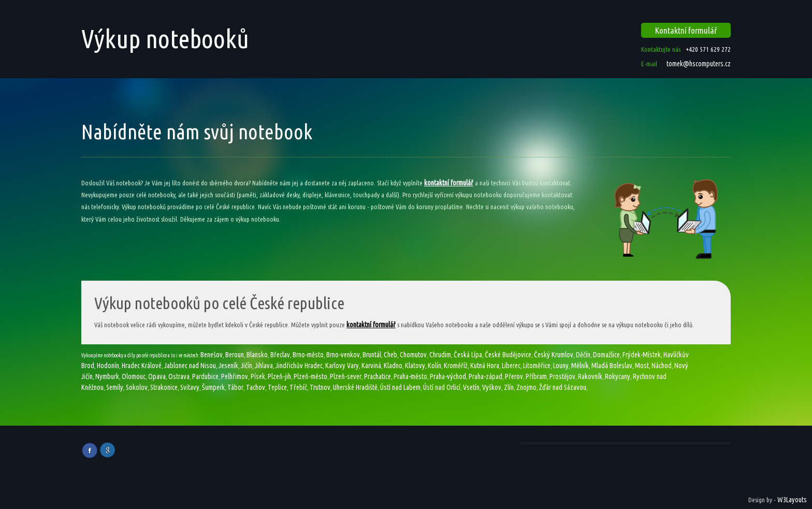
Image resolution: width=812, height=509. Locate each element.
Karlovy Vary (342, 366)
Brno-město (308, 355)
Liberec (511, 366)
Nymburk (107, 376)
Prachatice (378, 376)
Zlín (509, 387)
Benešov (212, 355)
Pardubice (205, 376)
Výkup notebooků (165, 38)
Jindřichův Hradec (299, 366)
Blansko (257, 355)
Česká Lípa (468, 355)
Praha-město (410, 376)
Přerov (514, 376)
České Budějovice (508, 355)
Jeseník (228, 366)
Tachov (256, 387)
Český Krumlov (554, 355)
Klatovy (415, 366)
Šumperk (213, 387)
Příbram (536, 376)
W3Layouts (792, 500)
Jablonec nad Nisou (190, 366)
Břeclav (280, 355)
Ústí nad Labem (400, 387)
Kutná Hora (485, 366)
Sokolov (137, 387)
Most (642, 366)
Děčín (583, 355)
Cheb (390, 355)
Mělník (580, 366)
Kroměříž (456, 366)
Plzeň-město (310, 376)
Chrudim (440, 355)
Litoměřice (537, 366)
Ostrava (179, 376)
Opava (157, 376)
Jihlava (264, 366)
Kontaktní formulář (686, 30)
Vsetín (471, 387)
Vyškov (492, 387)
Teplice (277, 387)
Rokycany (618, 376)
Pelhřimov (235, 376)
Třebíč (298, 387)
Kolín (434, 366)
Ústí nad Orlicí (442, 387)
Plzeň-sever (346, 376)
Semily (115, 387)
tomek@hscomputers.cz (698, 64)
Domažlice (606, 355)
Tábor (235, 387)
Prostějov (562, 376)
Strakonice (164, 387)
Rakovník (590, 376)
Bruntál (372, 355)
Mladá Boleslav (612, 366)
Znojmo (526, 387)
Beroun (235, 355)
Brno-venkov (343, 355)
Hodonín (108, 366)
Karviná (371, 366)
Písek (258, 376)
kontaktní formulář (449, 183)
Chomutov (413, 355)
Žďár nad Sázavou (563, 387)
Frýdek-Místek (642, 355)
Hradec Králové (142, 366)
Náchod (662, 366)
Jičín (247, 366)
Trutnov (320, 387)
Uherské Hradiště (355, 387)
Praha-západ (485, 376)
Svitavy (190, 387)
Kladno (393, 366)
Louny (561, 366)
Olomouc (134, 376)
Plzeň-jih (279, 376)
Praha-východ (448, 376)
